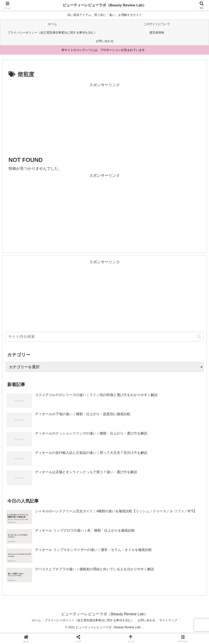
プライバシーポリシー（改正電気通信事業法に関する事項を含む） (89, 620)
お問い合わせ (147, 620)
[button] (199, 337)
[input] (105, 337)
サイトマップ (169, 620)
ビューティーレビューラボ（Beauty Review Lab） (104, 5)
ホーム (35, 620)
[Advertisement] (104, 118)
